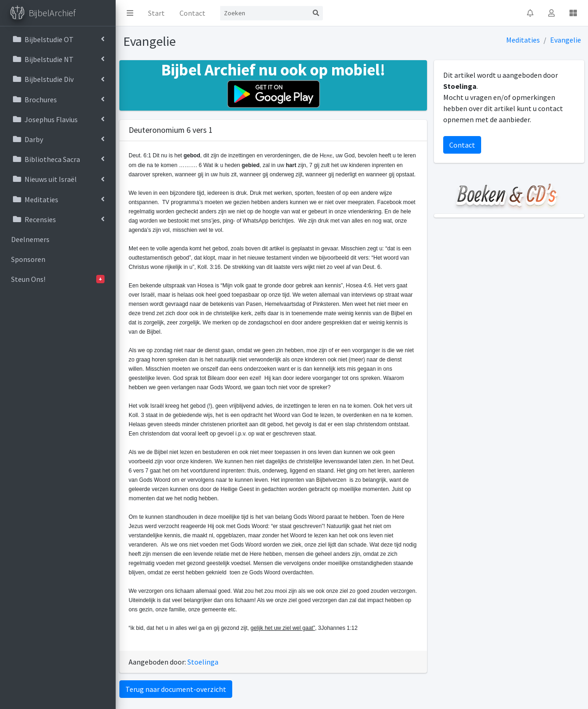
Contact (192, 13)
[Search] (265, 13)
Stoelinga (203, 662)
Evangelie (566, 40)
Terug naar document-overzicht (176, 689)
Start (156, 13)
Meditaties (523, 40)
